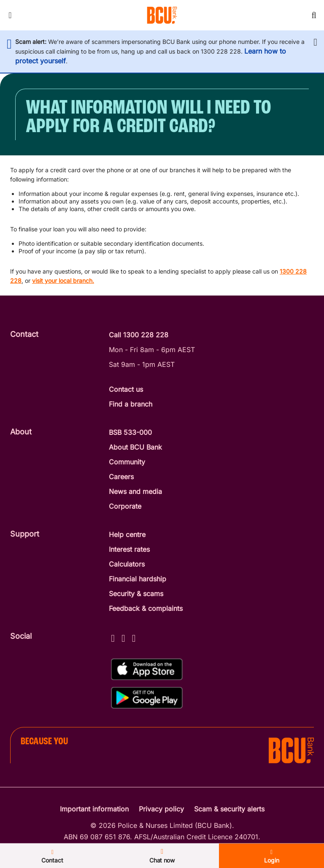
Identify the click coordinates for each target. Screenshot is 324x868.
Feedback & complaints (146, 608)
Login (272, 857)
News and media (135, 491)
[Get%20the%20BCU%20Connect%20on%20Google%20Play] (147, 698)
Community (127, 462)
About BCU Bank (135, 447)
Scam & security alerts (229, 809)
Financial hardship (138, 579)
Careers (121, 477)
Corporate (125, 506)
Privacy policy (161, 809)
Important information (94, 809)
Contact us (126, 389)
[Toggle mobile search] (314, 15)
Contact (52, 857)
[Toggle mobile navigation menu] (10, 15)
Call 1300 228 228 (139, 335)
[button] (315, 42)
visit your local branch (62, 281)
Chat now (162, 856)
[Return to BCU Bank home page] (162, 15)
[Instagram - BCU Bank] (123, 637)
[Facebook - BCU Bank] (113, 637)
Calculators (127, 564)
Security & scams (136, 594)
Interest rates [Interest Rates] (129, 549)
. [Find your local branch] (93, 281)
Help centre (127, 534)
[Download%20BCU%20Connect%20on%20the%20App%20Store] (147, 669)
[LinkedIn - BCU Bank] (134, 637)
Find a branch (131, 404)
